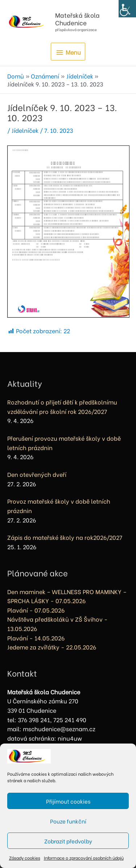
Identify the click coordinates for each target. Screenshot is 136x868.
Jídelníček (25, 130)
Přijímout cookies (68, 801)
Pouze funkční (68, 821)
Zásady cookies (25, 858)
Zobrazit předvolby (68, 841)
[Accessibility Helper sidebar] (127, 9)
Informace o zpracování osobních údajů (84, 858)
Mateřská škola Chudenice (77, 19)
